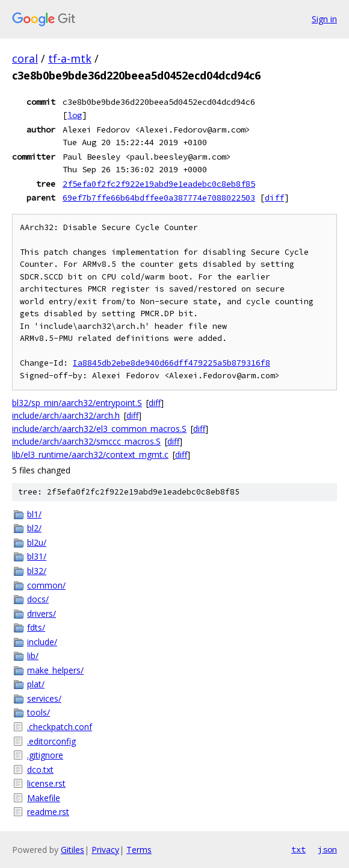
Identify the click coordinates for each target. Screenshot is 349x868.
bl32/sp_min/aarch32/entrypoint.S (77, 403)
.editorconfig (51, 741)
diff (274, 198)
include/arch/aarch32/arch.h (66, 415)
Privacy (105, 850)
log (75, 115)
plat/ (36, 684)
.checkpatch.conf (60, 727)
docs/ (38, 599)
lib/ (33, 656)
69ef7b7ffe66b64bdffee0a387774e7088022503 (159, 198)
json (327, 849)
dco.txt (40, 770)
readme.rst (48, 812)
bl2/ (34, 528)
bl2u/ (37, 542)
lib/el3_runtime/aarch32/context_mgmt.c (90, 454)
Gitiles (73, 850)
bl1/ (34, 514)
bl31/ (37, 556)
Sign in (324, 19)
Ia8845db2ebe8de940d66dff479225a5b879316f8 (171, 363)
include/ (42, 642)
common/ (46, 585)
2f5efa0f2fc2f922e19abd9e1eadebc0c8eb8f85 (159, 184)
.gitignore (45, 755)
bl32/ (37, 571)
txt (298, 849)
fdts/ (36, 627)
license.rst (46, 783)
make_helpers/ (55, 670)
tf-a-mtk (70, 58)
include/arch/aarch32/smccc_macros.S (86, 441)
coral (25, 58)
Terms (139, 850)
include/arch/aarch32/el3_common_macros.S (99, 429)
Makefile (44, 798)
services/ (44, 698)
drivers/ (42, 614)
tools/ (39, 712)
